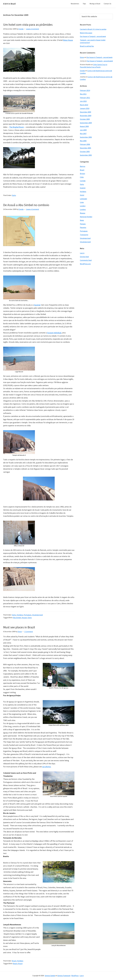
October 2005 (85, 152)
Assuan (24, 618)
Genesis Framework (64, 976)
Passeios (83, 227)
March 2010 (84, 105)
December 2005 (85, 148)
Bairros (83, 166)
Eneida (82, 71)
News (82, 220)
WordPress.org (85, 264)
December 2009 (85, 112)
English (83, 188)
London (83, 206)
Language (83, 199)
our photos (47, 767)
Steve (82, 57)
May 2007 (83, 134)
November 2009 (86, 116)
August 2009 (84, 126)
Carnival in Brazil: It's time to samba (93, 29)
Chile (82, 177)
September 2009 (86, 123)
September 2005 (86, 155)
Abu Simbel (17, 618)
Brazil (14, 961)
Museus (83, 213)
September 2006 (86, 137)
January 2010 (85, 108)
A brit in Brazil (9, 4)
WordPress (75, 976)
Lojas (82, 202)
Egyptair (37, 305)
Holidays (20, 615)
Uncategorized (37, 615)
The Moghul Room (17, 127)
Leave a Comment (33, 29)
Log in (82, 253)
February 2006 (85, 144)
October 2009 (85, 119)
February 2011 (85, 98)
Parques (83, 224)
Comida (83, 181)
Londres (83, 209)
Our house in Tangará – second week (93, 36)
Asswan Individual (54, 333)
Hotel (82, 195)
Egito (14, 195)
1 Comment (29, 632)
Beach (15, 964)
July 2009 (83, 130)
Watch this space (86, 33)
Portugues (27, 615)
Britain (82, 174)
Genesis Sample (50, 976)
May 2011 (83, 94)
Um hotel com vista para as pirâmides (28, 25)
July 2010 (83, 101)
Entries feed (84, 257)
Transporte (84, 235)
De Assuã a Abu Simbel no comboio (26, 205)
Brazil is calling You (87, 46)
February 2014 (85, 90)
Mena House (68, 40)
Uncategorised (85, 238)
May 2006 (83, 141)
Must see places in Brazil (19, 627)
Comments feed (86, 260)
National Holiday (86, 217)
